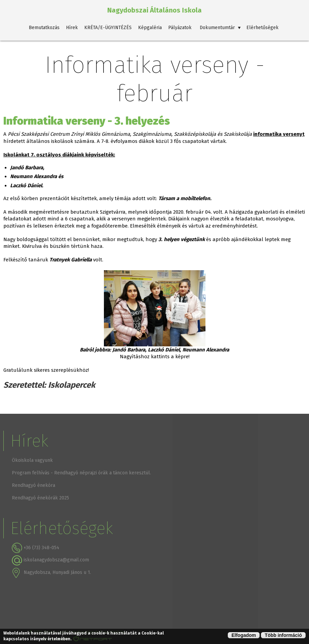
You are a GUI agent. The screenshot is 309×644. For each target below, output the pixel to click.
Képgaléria (150, 28)
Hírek (72, 28)
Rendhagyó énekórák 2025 (40, 498)
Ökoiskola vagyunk (32, 460)
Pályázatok (180, 28)
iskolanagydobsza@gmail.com (56, 560)
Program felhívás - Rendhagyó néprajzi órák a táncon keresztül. (81, 473)
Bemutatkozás (44, 28)
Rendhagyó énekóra (34, 485)
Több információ (283, 635)
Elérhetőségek (262, 28)
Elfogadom (244, 635)
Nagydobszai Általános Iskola (154, 10)
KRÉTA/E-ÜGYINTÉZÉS (108, 28)
